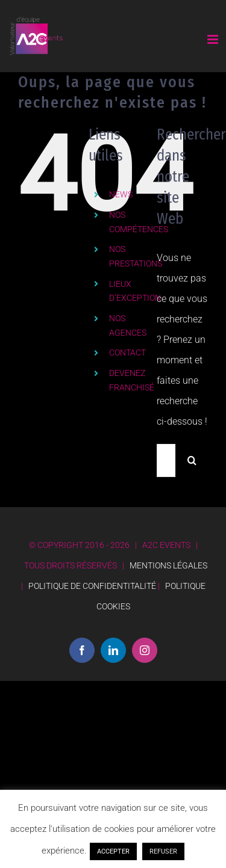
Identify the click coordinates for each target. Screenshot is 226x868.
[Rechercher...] (166, 460)
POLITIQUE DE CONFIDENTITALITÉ (92, 586)
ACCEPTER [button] (113, 851)
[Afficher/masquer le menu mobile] (214, 39)
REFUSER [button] (163, 851)
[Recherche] (192, 460)
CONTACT (127, 352)
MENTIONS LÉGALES (168, 565)
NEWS (121, 194)
